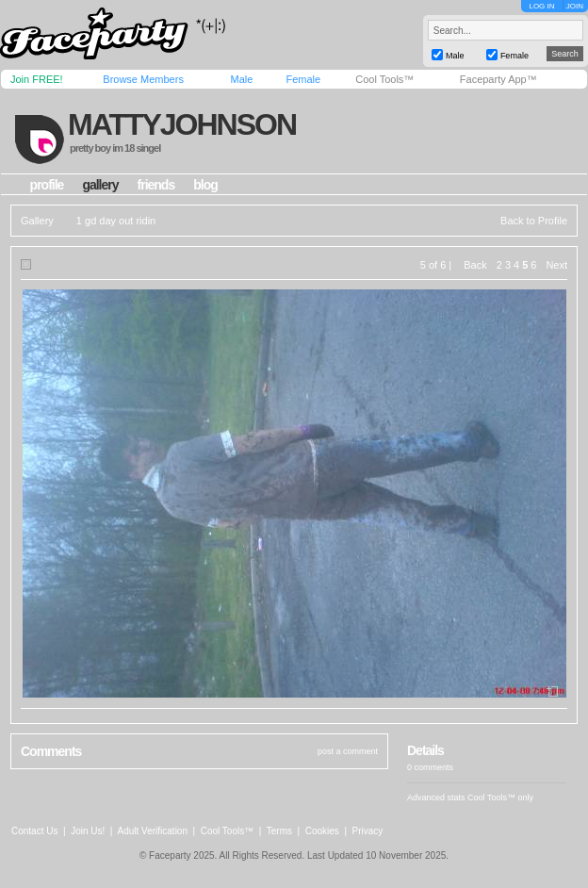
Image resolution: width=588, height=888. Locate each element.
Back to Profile (534, 221)
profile (47, 185)
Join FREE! (37, 79)
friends (156, 185)
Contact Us (34, 831)
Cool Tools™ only (500, 798)
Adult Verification (152, 831)
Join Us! (88, 831)
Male (241, 79)
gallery (100, 185)
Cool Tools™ (384, 79)
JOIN (575, 6)
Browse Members (143, 79)
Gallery (37, 221)
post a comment (348, 751)
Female (303, 79)
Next (556, 265)
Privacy (368, 831)
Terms (279, 831)
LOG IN (541, 6)
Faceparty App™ (498, 79)
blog (205, 185)
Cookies (322, 831)
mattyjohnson (182, 124)
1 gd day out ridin (116, 221)
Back (475, 265)
